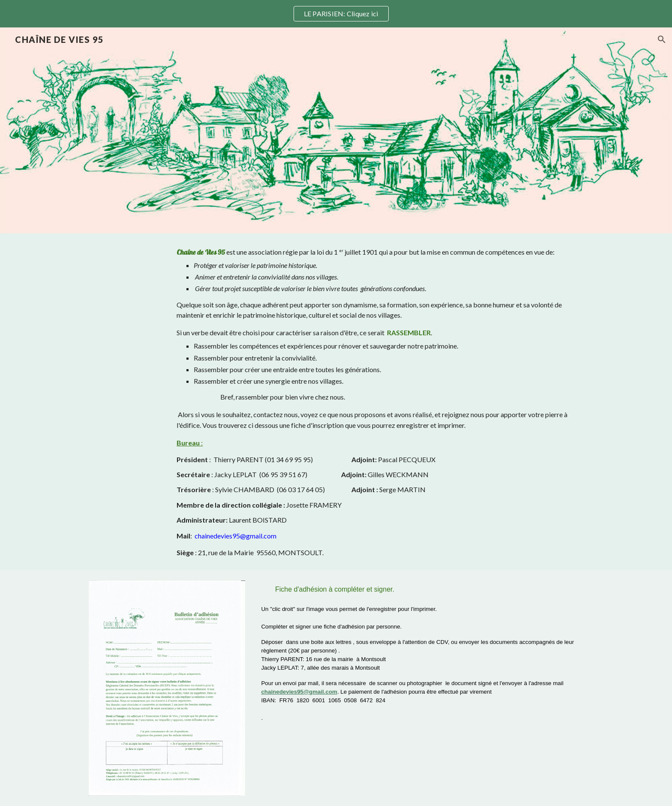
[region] (336, 14)
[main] (378, 402)
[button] (662, 39)
